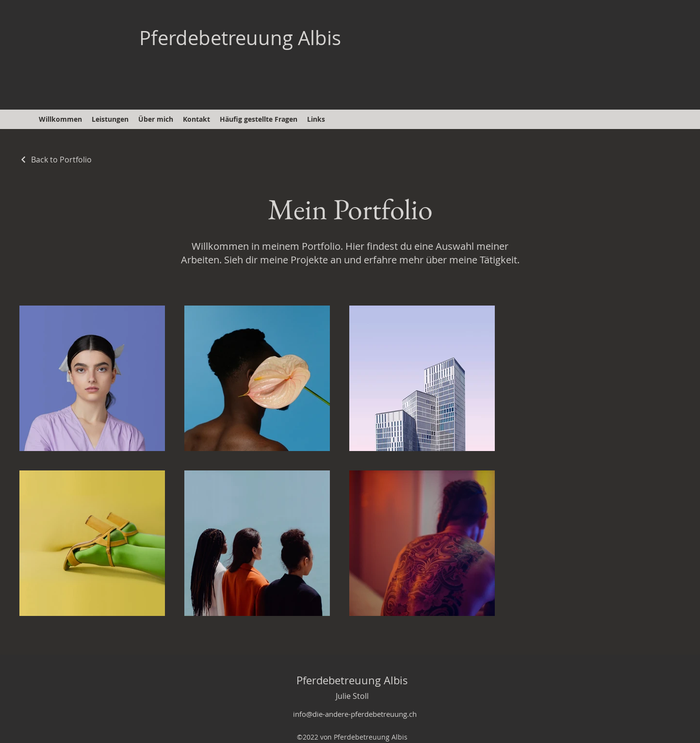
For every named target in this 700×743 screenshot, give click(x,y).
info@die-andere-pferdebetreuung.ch (355, 714)
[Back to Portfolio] (56, 160)
